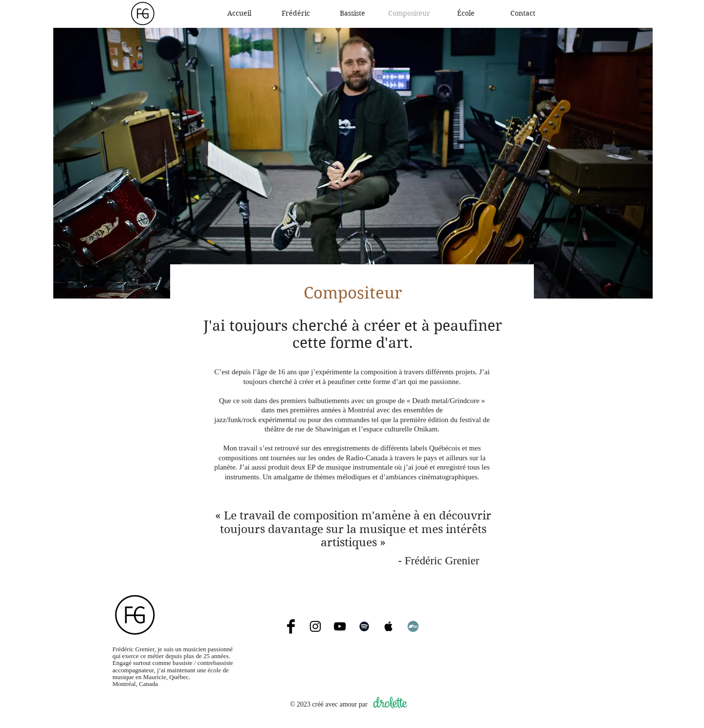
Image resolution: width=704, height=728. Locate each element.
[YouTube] (340, 626)
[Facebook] (291, 626)
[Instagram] (315, 626)
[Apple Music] (389, 626)
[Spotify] (364, 626)
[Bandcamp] (413, 626)
